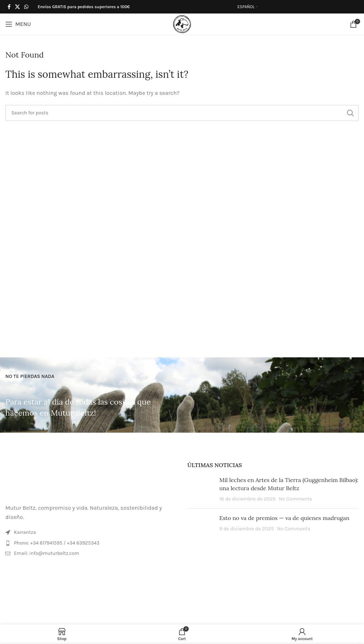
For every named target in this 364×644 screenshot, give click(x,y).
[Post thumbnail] (201, 489)
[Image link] (91, 478)
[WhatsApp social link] (26, 7)
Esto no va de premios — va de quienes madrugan (284, 518)
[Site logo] (182, 24)
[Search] (182, 113)
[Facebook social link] (9, 7)
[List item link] (91, 543)
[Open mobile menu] (18, 24)
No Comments (295, 499)
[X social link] (17, 7)
